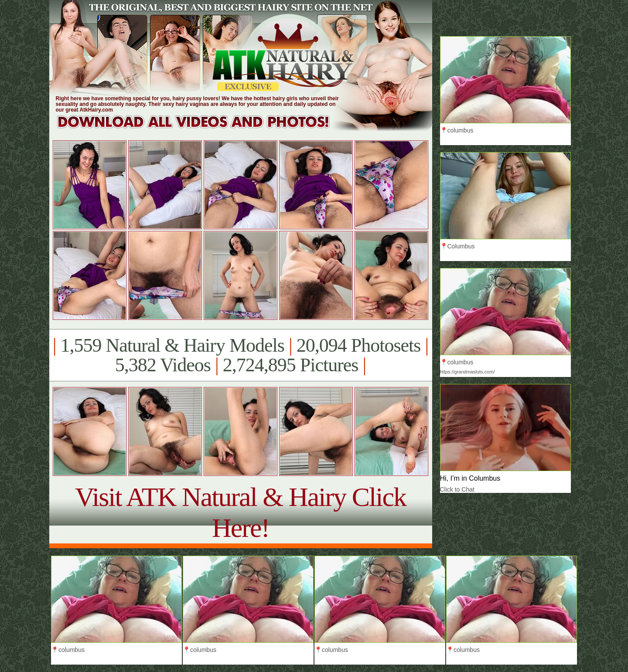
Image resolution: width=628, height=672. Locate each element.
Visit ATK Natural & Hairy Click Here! (241, 512)
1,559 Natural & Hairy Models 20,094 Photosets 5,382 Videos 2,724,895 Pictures (241, 355)
